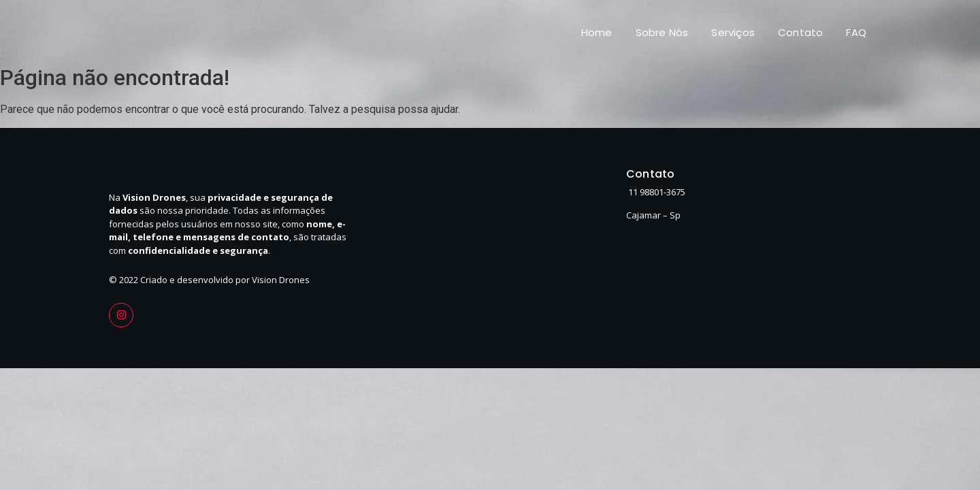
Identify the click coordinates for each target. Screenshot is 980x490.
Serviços (733, 32)
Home (597, 32)
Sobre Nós (662, 32)
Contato (800, 32)
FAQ (856, 32)
